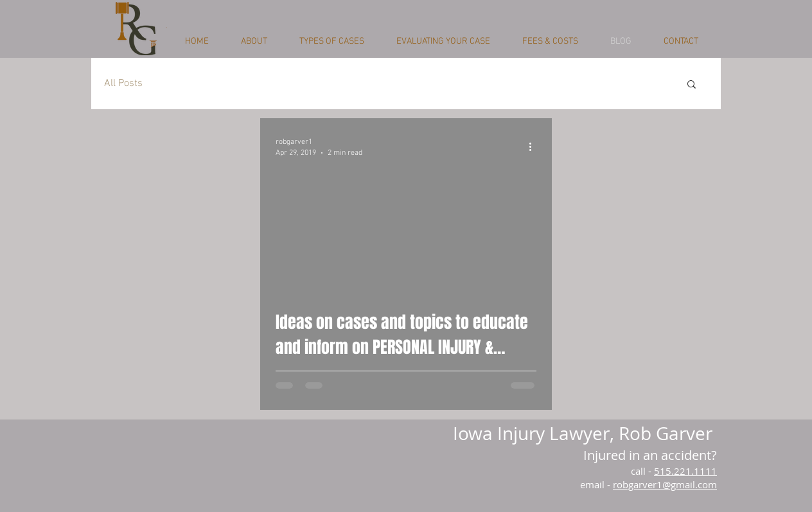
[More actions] (534, 146)
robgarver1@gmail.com (665, 484)
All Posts (123, 84)
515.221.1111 (685, 471)
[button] (692, 85)
